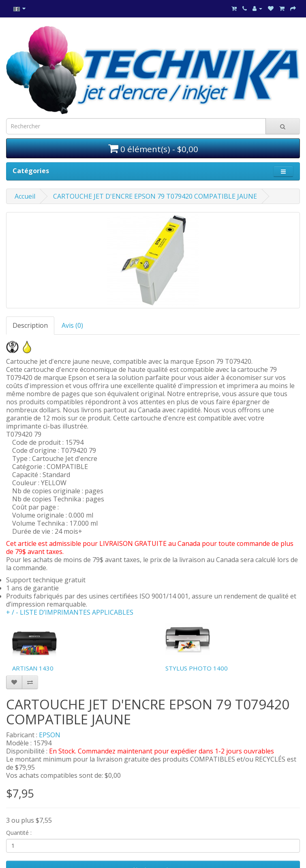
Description (30, 325)
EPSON (50, 735)
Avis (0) (72, 325)
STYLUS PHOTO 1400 (197, 668)
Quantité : (19, 833)
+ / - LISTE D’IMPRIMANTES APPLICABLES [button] (70, 612)
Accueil (25, 196)
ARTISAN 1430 (33, 668)
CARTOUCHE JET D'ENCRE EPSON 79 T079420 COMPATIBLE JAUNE (155, 196)
